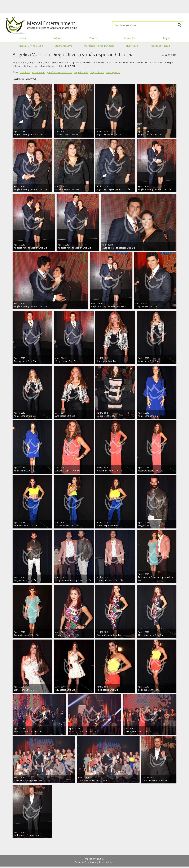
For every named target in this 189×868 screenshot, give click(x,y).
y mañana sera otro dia (59, 72)
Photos (93, 38)
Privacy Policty (107, 862)
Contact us (130, 38)
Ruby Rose (132, 46)
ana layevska (113, 72)
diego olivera (97, 72)
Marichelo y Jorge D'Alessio (99, 46)
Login (166, 38)
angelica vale (81, 72)
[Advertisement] (94, 7)
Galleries (58, 38)
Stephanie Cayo (63, 46)
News (23, 38)
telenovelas (39, 72)
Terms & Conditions (85, 862)
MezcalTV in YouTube (31, 46)
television (25, 72)
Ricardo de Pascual (160, 46)
